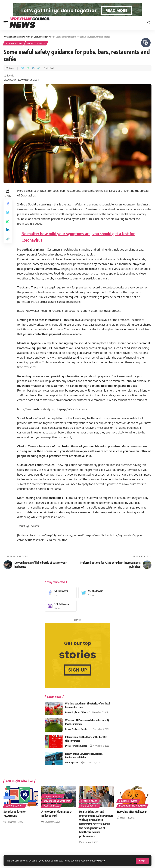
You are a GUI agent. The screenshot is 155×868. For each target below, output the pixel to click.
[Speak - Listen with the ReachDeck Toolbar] (146, 43)
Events (84, 736)
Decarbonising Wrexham (57, 808)
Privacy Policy (97, 861)
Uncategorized (72, 769)
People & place (72, 719)
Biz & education (14, 50)
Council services (36, 50)
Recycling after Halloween (132, 818)
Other (83, 719)
